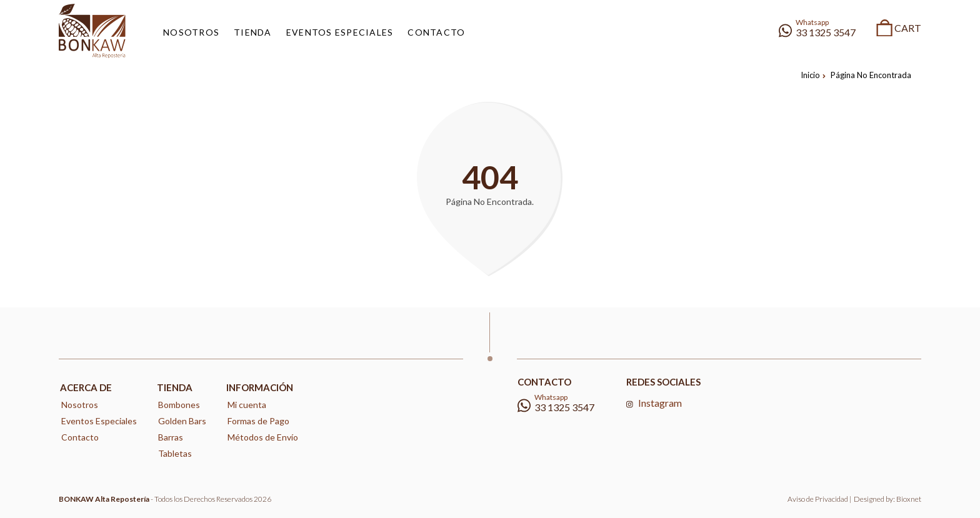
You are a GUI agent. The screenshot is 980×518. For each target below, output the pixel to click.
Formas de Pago (258, 421)
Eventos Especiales (99, 421)
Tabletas (175, 453)
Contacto (80, 437)
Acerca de (86, 387)
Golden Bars (182, 421)
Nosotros (80, 405)
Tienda (175, 387)
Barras (171, 437)
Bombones (179, 405)
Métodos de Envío (263, 437)
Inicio (813, 75)
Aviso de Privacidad (818, 499)
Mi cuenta (247, 405)
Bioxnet (909, 499)
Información (260, 387)
